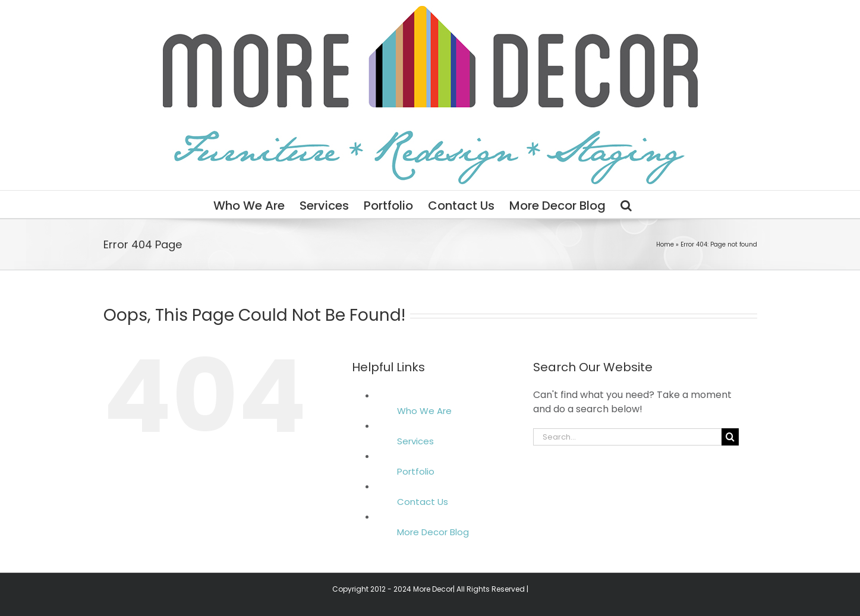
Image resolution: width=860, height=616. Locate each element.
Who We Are (424, 411)
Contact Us (423, 502)
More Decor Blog (433, 532)
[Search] (730, 437)
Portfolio (416, 471)
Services (415, 441)
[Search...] (628, 437)
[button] (626, 204)
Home (665, 244)
